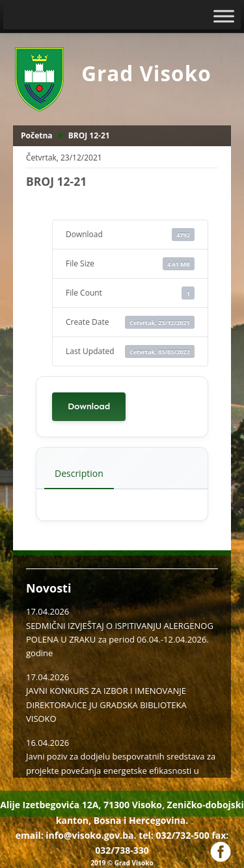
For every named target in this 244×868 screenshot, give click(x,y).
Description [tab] (79, 473)
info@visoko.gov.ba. (91, 835)
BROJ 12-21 (89, 135)
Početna (37, 135)
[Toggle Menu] (224, 16)
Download (89, 406)
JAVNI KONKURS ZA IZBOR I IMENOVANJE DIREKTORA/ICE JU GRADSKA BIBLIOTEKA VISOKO (106, 705)
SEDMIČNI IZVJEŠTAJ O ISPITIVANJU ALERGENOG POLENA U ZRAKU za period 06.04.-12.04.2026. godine (120, 640)
